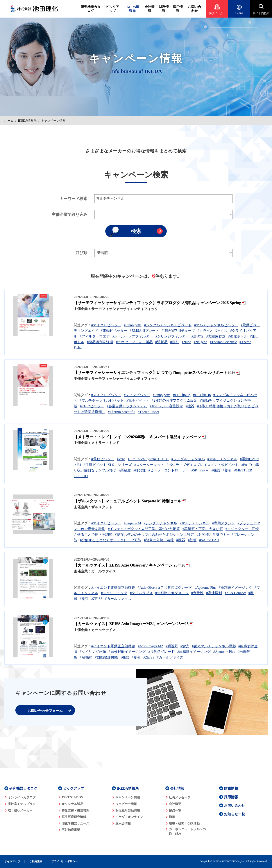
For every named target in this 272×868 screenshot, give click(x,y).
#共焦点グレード (179, 587)
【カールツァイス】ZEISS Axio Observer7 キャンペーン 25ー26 (130, 565)
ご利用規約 (36, 862)
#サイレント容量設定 (166, 406)
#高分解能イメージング (127, 652)
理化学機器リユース (75, 824)
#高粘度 (125, 470)
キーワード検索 (73, 199)
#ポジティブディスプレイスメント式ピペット (203, 465)
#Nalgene (200, 342)
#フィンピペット (137, 395)
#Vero (121, 459)
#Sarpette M (132, 523)
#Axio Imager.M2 (150, 646)
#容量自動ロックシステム (127, 406)
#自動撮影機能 (106, 657)
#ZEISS (97, 599)
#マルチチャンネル (222, 459)
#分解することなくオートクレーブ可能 (111, 540)
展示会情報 (123, 824)
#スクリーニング (114, 593)
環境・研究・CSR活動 (184, 824)
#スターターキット (149, 465)
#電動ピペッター (114, 331)
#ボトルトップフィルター (132, 336)
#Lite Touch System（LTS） (148, 459)
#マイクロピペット (106, 325)
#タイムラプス (141, 593)
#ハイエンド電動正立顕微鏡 (113, 646)
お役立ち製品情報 (128, 811)
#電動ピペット (103, 459)
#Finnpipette (133, 325)
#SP (194, 470)
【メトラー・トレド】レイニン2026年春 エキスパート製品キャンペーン (137, 437)
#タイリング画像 (93, 652)
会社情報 (149, 9)
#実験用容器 (216, 336)
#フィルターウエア (95, 336)
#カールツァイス (118, 599)
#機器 (190, 406)
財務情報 (164, 9)
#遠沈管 (197, 336)
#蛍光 (185, 646)
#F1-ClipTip (182, 395)
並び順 (81, 253)
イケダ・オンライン (129, 817)
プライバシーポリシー (64, 862)
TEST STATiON (72, 797)
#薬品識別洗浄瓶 (100, 342)
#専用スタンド (224, 523)
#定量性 (197, 593)
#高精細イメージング (236, 587)
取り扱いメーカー (20, 811)
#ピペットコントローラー (168, 470)
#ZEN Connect (235, 593)
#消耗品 (161, 342)
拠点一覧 (175, 811)
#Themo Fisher (148, 412)
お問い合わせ (195, 9)
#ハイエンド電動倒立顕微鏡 (113, 587)
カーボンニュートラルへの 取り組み (187, 832)
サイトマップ (12, 862)
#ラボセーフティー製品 (134, 342)
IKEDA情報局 (132, 9)
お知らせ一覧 (234, 814)
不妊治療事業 (71, 830)
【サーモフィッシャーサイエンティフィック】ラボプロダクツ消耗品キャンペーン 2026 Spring (157, 303)
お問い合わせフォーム (45, 711)
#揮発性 (140, 470)
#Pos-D (247, 465)
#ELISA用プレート (144, 331)
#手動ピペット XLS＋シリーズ (108, 465)
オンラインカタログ (22, 797)
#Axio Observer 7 (150, 587)
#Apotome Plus (205, 587)
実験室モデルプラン (22, 804)
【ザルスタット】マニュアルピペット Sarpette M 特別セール (128, 501)
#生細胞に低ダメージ (172, 593)
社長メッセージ (180, 797)
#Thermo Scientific (223, 342)
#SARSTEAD (209, 540)
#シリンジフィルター (172, 336)
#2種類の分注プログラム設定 (175, 400)
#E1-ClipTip (202, 395)
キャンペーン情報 (128, 797)
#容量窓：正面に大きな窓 (203, 529)
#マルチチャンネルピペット (216, 325)
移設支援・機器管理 (75, 811)
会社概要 (175, 804)
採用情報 (178, 9)
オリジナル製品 (72, 804)
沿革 (172, 817)
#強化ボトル (238, 336)
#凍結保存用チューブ (178, 331)
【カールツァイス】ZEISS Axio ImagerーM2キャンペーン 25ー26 (131, 624)
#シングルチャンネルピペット (168, 325)
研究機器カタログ (91, 9)
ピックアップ (113, 9)
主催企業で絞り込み (70, 215)
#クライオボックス (213, 331)
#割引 (175, 342)
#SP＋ (204, 470)
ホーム (9, 121)
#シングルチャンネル (188, 459)
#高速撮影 (214, 593)
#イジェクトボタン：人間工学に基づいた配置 (144, 529)
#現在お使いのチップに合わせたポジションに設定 (154, 535)
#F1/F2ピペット (92, 406)
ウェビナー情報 (126, 804)
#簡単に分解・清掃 (159, 540)
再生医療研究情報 (74, 817)
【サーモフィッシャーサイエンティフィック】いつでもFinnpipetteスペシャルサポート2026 (155, 373)
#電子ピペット (138, 400)
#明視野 (172, 646)
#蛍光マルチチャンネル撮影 (214, 646)
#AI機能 (86, 657)
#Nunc (186, 342)
